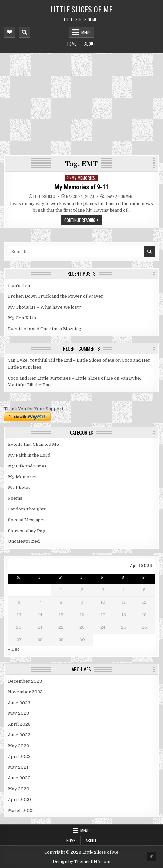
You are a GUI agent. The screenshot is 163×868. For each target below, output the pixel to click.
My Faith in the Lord (29, 455)
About (90, 44)
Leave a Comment (120, 196)
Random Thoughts (27, 509)
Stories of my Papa (28, 531)
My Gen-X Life (23, 318)
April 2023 (19, 724)
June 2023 (19, 703)
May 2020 (19, 789)
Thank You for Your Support (34, 409)
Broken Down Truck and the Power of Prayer (56, 296)
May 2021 (18, 767)
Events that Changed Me (33, 444)
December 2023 (25, 681)
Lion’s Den (19, 285)
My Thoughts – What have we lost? (44, 307)
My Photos (19, 487)
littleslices (44, 196)
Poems (15, 498)
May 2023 (18, 713)
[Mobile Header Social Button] (10, 32)
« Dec (14, 649)
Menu (86, 32)
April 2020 (19, 800)
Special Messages (27, 520)
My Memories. (84, 178)
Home (72, 44)
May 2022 (18, 746)
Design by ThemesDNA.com (81, 862)
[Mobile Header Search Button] (24, 32)
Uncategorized (24, 541)
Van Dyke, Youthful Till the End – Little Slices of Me (61, 360)
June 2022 (19, 735)
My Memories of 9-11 (81, 187)
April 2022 (19, 757)
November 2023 (25, 692)
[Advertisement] (81, 102)
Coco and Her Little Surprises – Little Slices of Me (61, 378)
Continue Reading (80, 220)
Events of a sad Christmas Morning (45, 329)
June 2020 (19, 778)
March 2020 (21, 810)
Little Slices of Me (81, 9)
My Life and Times (27, 466)
